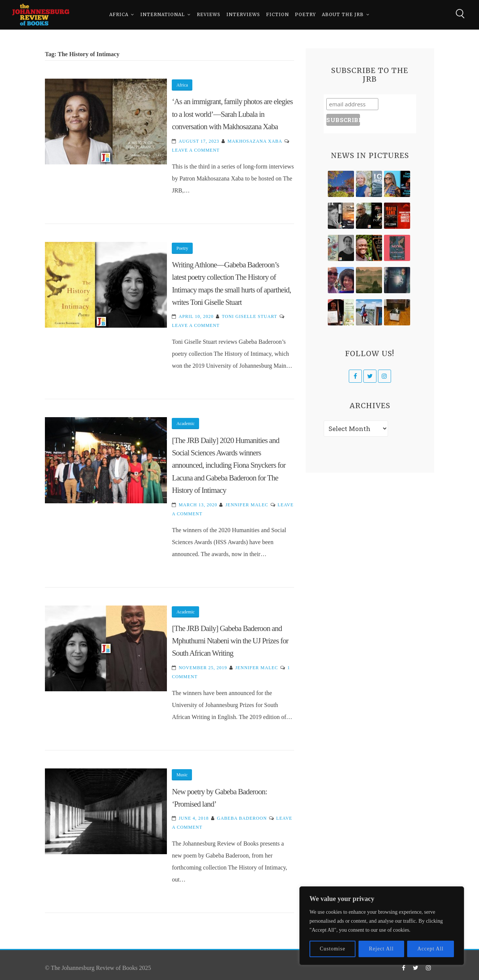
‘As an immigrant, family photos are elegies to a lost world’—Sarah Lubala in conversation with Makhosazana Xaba (232, 114)
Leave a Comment (196, 150)
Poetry (305, 15)
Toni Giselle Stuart (250, 316)
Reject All (381, 949)
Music (182, 775)
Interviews (243, 15)
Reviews (209, 15)
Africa (119, 15)
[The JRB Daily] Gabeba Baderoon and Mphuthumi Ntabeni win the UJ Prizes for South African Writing (230, 641)
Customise (333, 949)
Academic (185, 424)
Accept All (430, 949)
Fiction (277, 15)
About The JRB (343, 15)
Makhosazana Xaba (255, 141)
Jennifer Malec (247, 505)
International (163, 15)
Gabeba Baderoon (242, 818)
